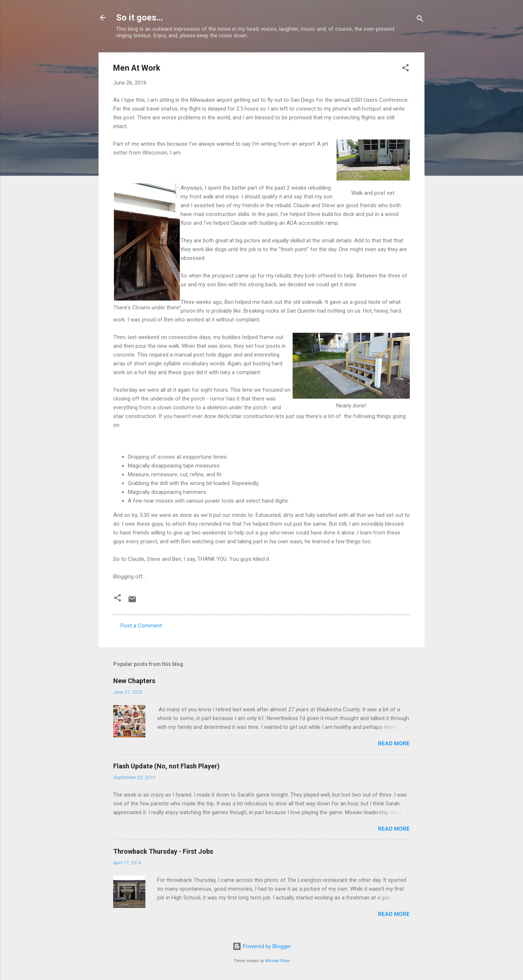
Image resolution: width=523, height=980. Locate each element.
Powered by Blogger (262, 946)
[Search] (420, 20)
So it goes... (140, 18)
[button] (405, 69)
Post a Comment (141, 626)
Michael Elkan (278, 961)
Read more (394, 744)
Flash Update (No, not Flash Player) (166, 766)
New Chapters (134, 681)
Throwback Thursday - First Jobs (163, 851)
